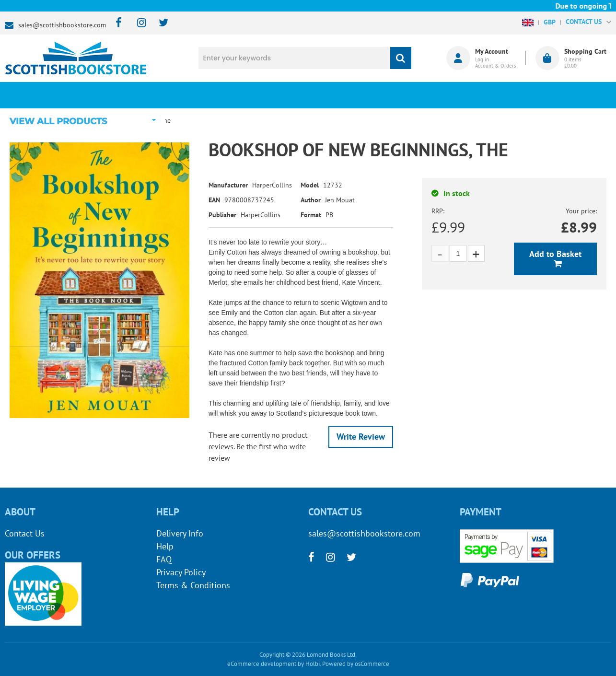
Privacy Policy (181, 572)
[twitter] (159, 23)
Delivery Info (180, 533)
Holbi (313, 664)
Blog (358, 95)
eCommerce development (262, 664)
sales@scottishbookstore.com (62, 25)
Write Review (361, 437)
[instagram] (137, 23)
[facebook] (116, 23)
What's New (257, 95)
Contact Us (25, 533)
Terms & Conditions (193, 585)
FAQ (164, 559)
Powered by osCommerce (356, 664)
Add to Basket (555, 254)
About (459, 95)
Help (165, 546)
